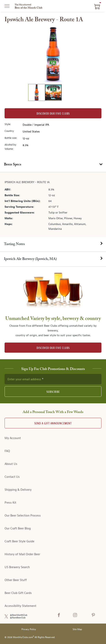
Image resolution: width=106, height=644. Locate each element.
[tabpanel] (53, 204)
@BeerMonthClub (19, 615)
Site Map (77, 629)
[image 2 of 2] (53, 93)
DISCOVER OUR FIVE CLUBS (53, 348)
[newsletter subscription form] (53, 379)
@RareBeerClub (18, 618)
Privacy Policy (29, 629)
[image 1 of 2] (37, 93)
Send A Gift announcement (53, 423)
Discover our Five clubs (53, 114)
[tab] (53, 165)
